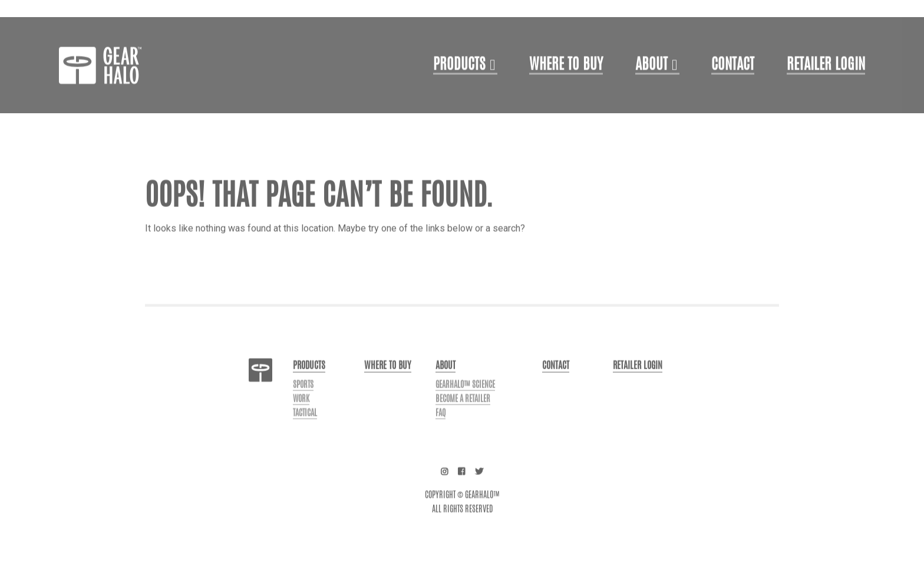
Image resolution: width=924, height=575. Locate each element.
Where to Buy (566, 87)
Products (459, 87)
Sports (303, 406)
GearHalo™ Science (465, 406)
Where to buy (388, 387)
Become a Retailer (463, 420)
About (651, 87)
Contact (733, 87)
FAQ (440, 435)
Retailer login (826, 87)
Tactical (305, 435)
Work (301, 420)
